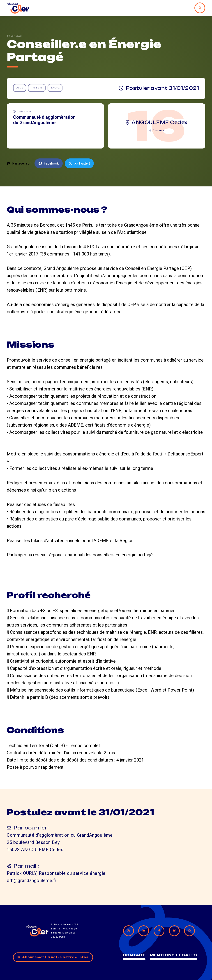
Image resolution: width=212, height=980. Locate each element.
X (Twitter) (79, 163)
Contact (134, 955)
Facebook (49, 163)
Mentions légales (174, 955)
